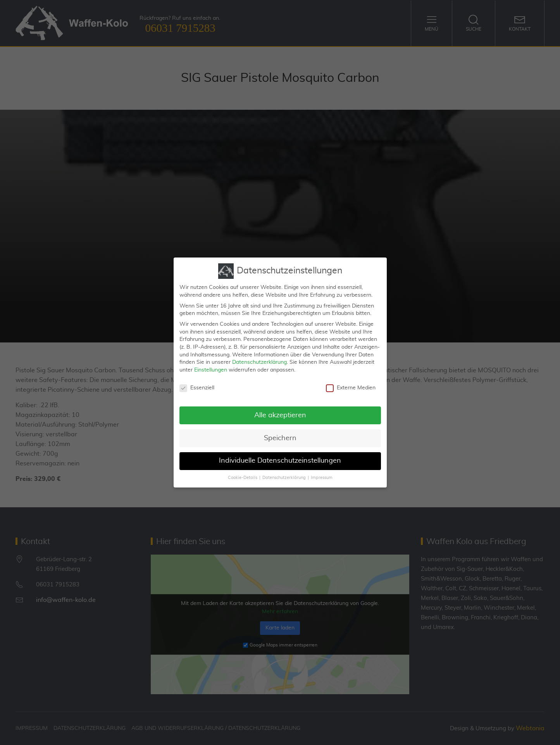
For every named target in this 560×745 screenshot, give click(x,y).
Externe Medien (351, 387)
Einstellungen (211, 369)
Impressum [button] (322, 477)
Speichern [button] (280, 437)
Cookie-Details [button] (243, 477)
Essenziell (197, 387)
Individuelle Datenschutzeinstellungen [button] (280, 460)
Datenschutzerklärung (259, 361)
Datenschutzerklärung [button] (284, 477)
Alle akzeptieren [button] (280, 414)
